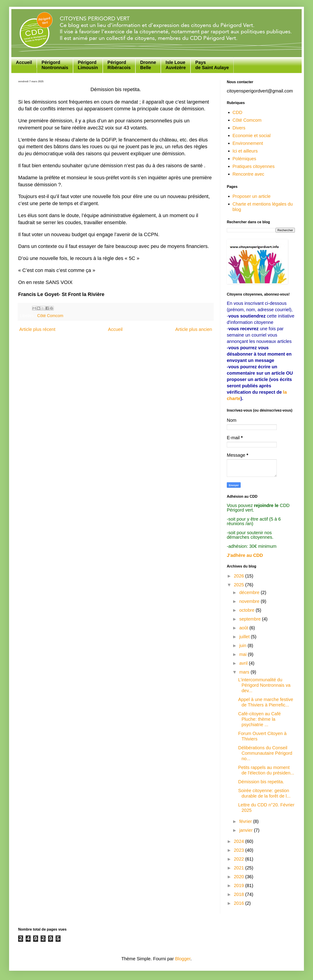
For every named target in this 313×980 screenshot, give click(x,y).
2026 (240, 576)
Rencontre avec (248, 174)
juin (243, 645)
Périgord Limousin (88, 65)
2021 (240, 868)
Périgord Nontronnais (55, 65)
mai (244, 654)
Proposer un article (252, 196)
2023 (240, 850)
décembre (250, 592)
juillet (245, 637)
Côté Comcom (50, 316)
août (244, 628)
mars (245, 672)
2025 (240, 585)
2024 (240, 841)
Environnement (248, 143)
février (246, 821)
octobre (247, 610)
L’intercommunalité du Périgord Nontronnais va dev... (264, 685)
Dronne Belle (148, 65)
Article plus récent (37, 329)
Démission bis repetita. (261, 782)
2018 (240, 894)
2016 (240, 903)
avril (244, 663)
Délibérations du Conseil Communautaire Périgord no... (265, 753)
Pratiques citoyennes (254, 166)
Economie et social (252, 136)
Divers (239, 128)
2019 (240, 885)
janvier (247, 830)
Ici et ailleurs (245, 151)
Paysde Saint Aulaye (212, 65)
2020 (240, 877)
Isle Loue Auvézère (176, 65)
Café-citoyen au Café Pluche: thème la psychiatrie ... (259, 719)
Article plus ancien (194, 329)
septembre (251, 619)
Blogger (183, 959)
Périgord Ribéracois (119, 65)
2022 (240, 859)
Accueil (24, 62)
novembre (250, 601)
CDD (237, 112)
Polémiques (244, 159)
